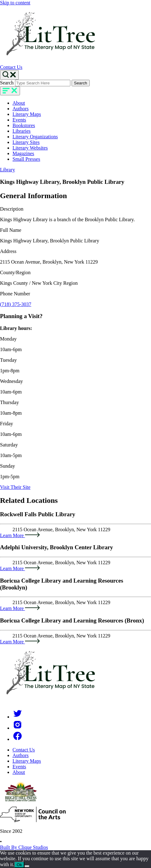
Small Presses (26, 159)
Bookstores (24, 125)
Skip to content (15, 3)
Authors (21, 109)
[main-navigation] (10, 91)
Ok (19, 865)
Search (7, 83)
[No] (27, 866)
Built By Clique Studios (24, 847)
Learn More (20, 535)
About (19, 103)
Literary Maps (27, 114)
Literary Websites (30, 148)
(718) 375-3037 (16, 304)
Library (8, 170)
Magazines (23, 153)
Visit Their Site (15, 487)
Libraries (22, 131)
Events (19, 120)
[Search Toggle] (9, 75)
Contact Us (11, 67)
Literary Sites (26, 142)
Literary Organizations (35, 137)
